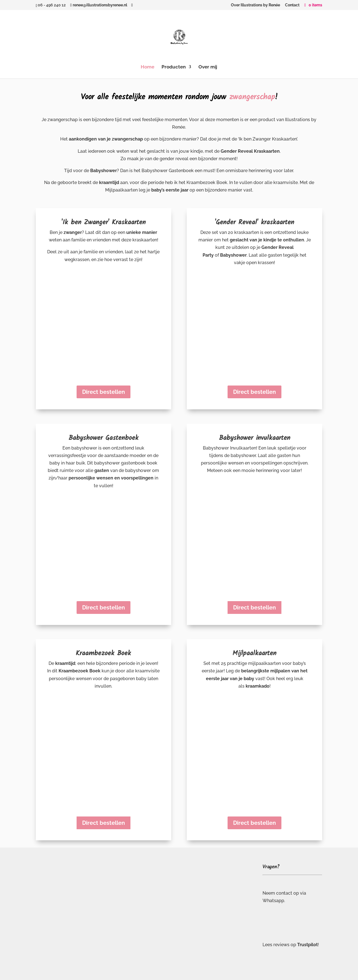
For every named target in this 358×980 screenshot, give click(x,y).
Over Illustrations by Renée (255, 5)
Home (148, 67)
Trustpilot (307, 945)
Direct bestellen (104, 392)
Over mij (208, 67)
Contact (292, 5)
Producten (174, 67)
